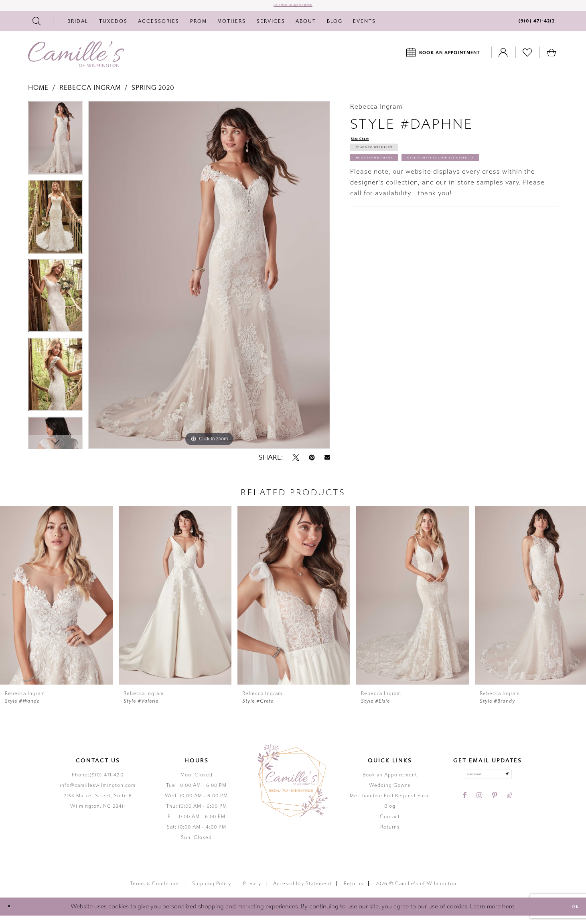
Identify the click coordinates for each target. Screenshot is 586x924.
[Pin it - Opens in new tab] (312, 466)
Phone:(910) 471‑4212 (98, 783)
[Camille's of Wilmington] (76, 62)
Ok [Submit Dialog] (571, 915)
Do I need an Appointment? (293, 10)
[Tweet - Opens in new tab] (296, 466)
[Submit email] (523, 786)
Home (38, 96)
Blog (390, 814)
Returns (390, 835)
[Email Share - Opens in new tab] (327, 466)
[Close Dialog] (13, 915)
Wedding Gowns (390, 793)
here (508, 914)
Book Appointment (393, 183)
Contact (390, 825)
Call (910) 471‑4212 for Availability (421, 201)
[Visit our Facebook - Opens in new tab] (465, 811)
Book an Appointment (390, 783)
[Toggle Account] (503, 60)
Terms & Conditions (155, 892)
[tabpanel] (56, 149)
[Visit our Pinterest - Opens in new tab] (495, 811)
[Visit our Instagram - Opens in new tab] (480, 811)
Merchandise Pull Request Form (390, 804)
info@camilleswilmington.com (98, 793)
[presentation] (56, 603)
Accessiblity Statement (302, 892)
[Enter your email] (488, 786)
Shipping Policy (212, 892)
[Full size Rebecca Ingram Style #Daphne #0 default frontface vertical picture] (209, 283)
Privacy (252, 892)
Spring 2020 (153, 96)
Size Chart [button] (368, 148)
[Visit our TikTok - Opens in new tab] (509, 811)
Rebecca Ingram (90, 96)
